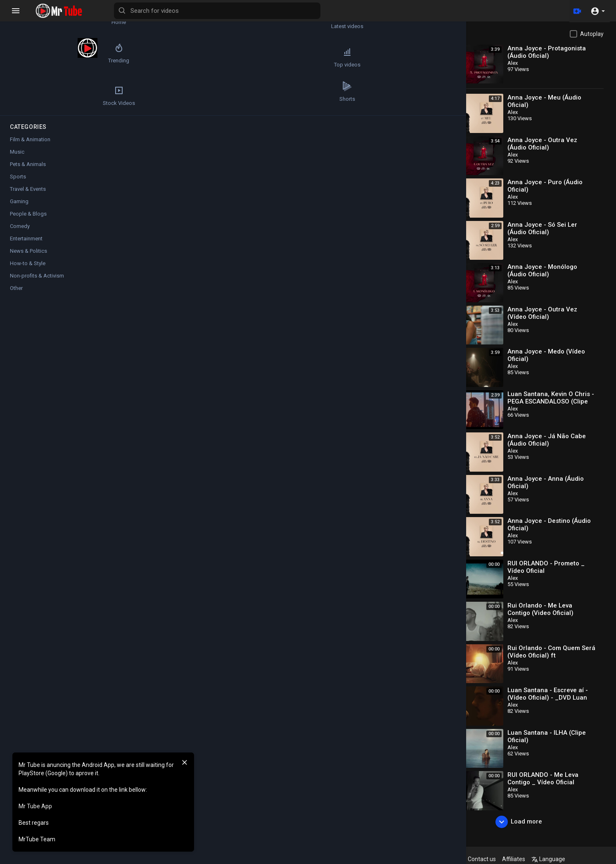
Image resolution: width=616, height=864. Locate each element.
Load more (527, 822)
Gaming (19, 201)
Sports (18, 177)
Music (164, 348)
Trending (29, 57)
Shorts (78, 96)
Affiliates (539, 859)
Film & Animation (30, 139)
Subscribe (413, 317)
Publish (421, 421)
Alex (155, 312)
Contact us (507, 859)
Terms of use (398, 859)
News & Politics (28, 251)
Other (16, 288)
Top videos (78, 57)
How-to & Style (28, 263)
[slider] (234, 200)
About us (475, 859)
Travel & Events (28, 189)
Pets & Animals (28, 164)
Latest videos (78, 19)
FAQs (368, 859)
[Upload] (576, 11)
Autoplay (592, 34)
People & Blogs (28, 214)
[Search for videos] (325, 11)
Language (573, 859)
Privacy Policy (439, 859)
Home (29, 19)
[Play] (130, 199)
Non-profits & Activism (37, 276)
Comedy (20, 226)
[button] (598, 11)
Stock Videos (29, 96)
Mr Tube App (35, 806)
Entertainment (26, 239)
